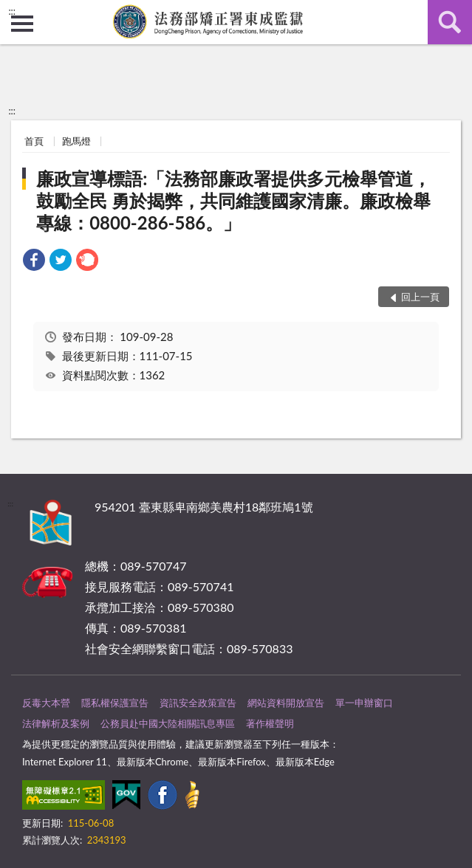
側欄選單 (22, 24)
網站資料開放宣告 (286, 703)
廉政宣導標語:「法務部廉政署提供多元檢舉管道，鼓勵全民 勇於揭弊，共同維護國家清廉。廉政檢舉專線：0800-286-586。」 (233, 200)
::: (12, 11)
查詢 (450, 22)
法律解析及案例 (56, 723)
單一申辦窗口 (364, 703)
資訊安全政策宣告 (198, 703)
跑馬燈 (76, 141)
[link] (34, 262)
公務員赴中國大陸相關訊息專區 (168, 723)
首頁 (34, 141)
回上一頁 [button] (420, 297)
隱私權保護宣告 (115, 703)
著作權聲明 (270, 723)
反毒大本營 (46, 703)
